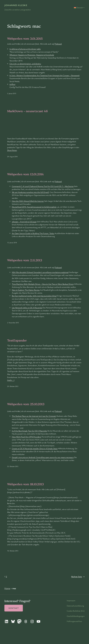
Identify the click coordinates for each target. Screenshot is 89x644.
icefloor (12, 84)
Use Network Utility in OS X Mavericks (27, 308)
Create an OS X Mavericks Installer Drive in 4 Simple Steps (35, 448)
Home (7, 588)
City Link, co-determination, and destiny (25, 64)
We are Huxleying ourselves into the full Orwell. (30, 192)
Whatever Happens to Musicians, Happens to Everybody (32, 55)
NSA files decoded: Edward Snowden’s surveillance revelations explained (40, 272)
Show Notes (12, 150)
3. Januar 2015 (12, 93)
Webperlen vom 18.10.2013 (26, 484)
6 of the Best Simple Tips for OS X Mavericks (29, 431)
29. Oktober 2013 (13, 386)
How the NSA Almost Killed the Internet (28, 201)
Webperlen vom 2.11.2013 (25, 260)
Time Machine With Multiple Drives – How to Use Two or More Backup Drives (43, 284)
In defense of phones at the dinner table (25, 49)
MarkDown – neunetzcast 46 (28, 111)
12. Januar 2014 (12, 243)
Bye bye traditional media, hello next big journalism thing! (34, 296)
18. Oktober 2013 (13, 551)
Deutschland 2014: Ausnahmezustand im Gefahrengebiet (34, 207)
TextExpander (17, 340)
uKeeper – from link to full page (24, 222)
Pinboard (58, 44)
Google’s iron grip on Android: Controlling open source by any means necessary (43, 457)
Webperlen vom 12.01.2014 (26, 174)
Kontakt (14, 608)
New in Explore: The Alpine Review (26, 290)
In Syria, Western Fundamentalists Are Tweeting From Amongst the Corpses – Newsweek (44, 75)
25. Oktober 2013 (13, 466)
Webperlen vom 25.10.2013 (26, 404)
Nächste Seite (78, 577)
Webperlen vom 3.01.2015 (25, 38)
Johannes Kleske (16, 5)
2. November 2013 (13, 323)
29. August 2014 (12, 156)
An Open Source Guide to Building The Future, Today (33, 233)
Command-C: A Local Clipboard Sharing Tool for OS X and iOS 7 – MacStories (43, 186)
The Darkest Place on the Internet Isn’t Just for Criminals (34, 416)
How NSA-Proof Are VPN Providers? (27, 437)
